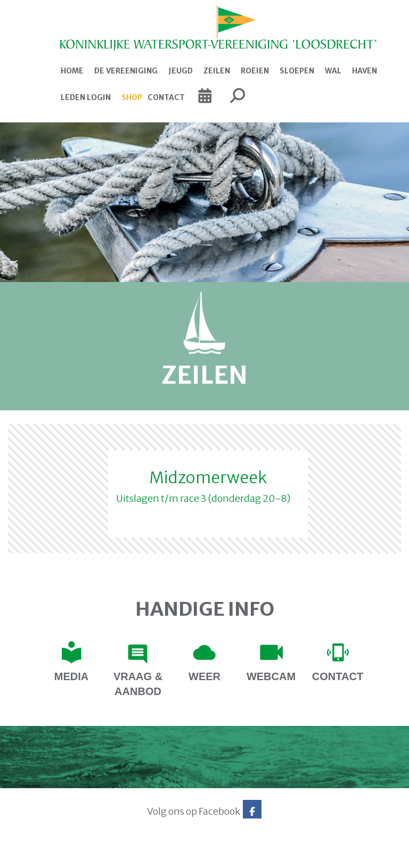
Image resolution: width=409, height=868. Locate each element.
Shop (132, 97)
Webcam (271, 676)
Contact (166, 97)
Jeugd (181, 71)
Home (72, 71)
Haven (365, 71)
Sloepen (297, 71)
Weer (204, 676)
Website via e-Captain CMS (41, 857)
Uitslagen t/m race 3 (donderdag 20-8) (203, 498)
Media (71, 676)
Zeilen (217, 71)
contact (338, 676)
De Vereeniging (126, 71)
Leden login (86, 97)
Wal (333, 71)
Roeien (255, 71)
